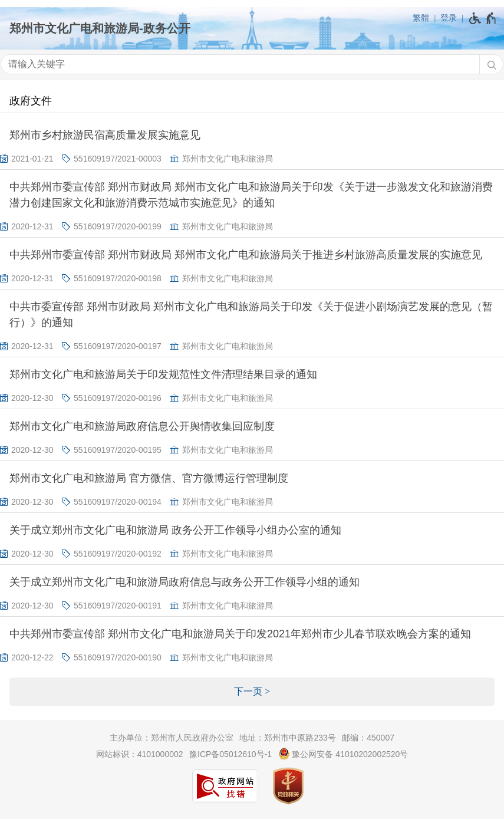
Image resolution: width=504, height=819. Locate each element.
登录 (449, 18)
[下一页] (252, 692)
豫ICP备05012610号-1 (230, 754)
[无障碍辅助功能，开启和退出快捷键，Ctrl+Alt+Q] (483, 18)
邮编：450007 (368, 738)
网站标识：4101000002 (140, 754)
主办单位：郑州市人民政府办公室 (172, 738)
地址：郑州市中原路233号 (287, 738)
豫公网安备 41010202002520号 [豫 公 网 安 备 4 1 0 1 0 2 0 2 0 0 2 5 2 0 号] (343, 754)
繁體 (421, 18)
